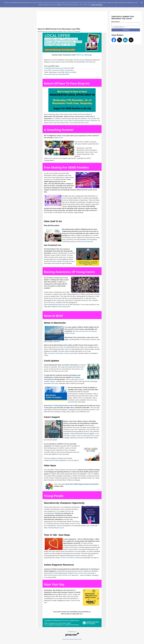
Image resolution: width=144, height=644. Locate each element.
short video (60, 347)
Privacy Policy (66, 639)
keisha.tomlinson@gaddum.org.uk (61, 460)
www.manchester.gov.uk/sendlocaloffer (57, 74)
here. (62, 138)
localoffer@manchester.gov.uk (54, 68)
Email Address (116, 22)
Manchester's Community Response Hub (58, 405)
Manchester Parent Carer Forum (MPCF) (60, 121)
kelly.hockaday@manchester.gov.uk (56, 304)
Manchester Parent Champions (87, 121)
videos (67, 349)
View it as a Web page (84, 55)
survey (56, 598)
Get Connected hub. (87, 242)
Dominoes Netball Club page (59, 261)
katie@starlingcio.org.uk (56, 528)
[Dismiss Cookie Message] (142, 2)
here (93, 478)
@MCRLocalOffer (71, 72)
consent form (51, 302)
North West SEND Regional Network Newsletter (82, 484)
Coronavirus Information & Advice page (60, 353)
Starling (58, 513)
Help (80, 639)
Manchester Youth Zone (85, 116)
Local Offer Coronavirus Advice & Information (59, 70)
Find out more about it (68, 558)
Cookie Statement (97, 5)
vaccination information (70, 365)
